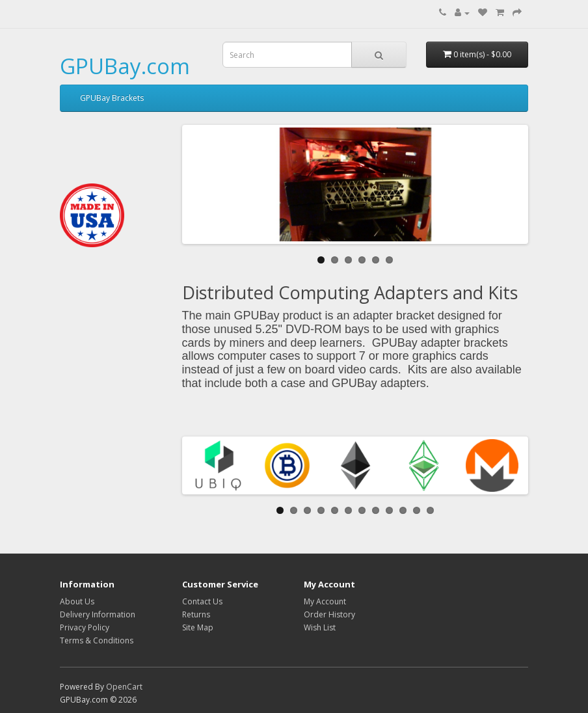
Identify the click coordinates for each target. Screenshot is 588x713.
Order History (329, 614)
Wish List (320, 627)
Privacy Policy (85, 627)
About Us (77, 601)
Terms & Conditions (97, 640)
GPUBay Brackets (112, 98)
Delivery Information (98, 614)
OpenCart (124, 687)
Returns (196, 614)
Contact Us (202, 601)
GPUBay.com (125, 66)
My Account (325, 601)
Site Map (198, 627)
